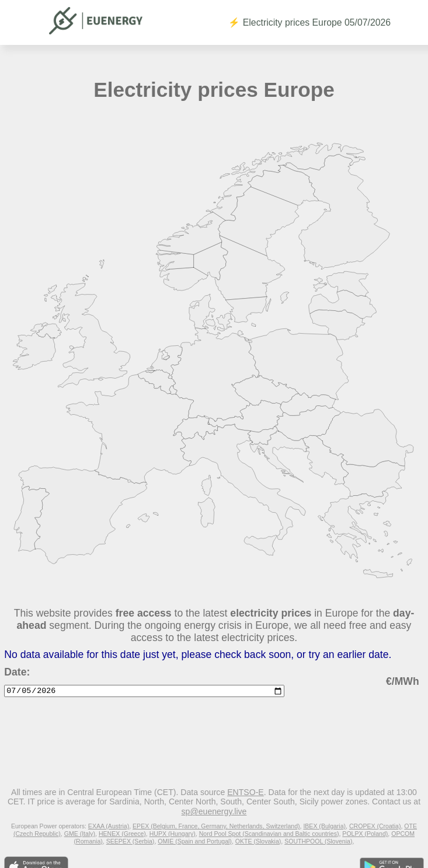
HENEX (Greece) (122, 834)
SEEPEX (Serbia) (131, 841)
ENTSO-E (246, 792)
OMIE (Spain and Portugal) (195, 841)
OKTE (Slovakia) (258, 841)
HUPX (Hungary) (173, 834)
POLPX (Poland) (365, 834)
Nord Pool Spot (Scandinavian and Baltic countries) (269, 834)
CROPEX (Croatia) (375, 826)
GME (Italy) (80, 834)
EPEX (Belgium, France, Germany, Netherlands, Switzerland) (216, 826)
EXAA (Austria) (109, 826)
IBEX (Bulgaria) (324, 826)
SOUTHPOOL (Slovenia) (318, 841)
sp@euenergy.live (214, 811)
